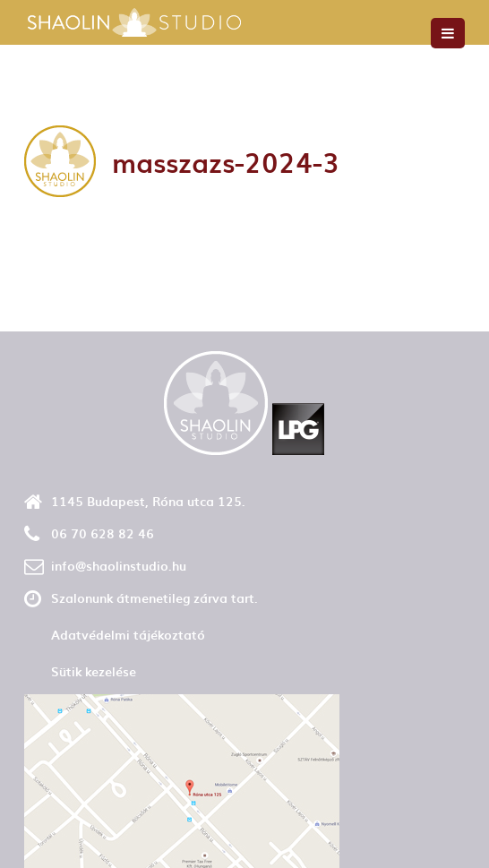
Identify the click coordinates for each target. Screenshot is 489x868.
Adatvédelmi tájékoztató (128, 635)
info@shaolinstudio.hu (119, 566)
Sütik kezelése (94, 671)
